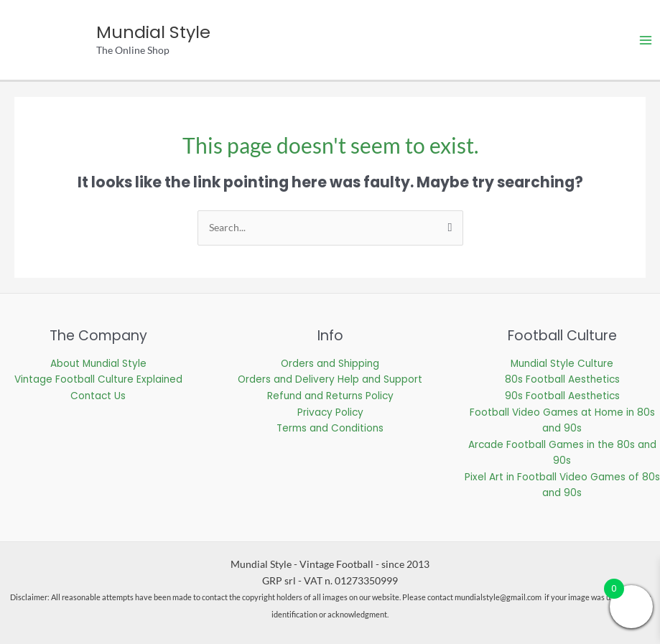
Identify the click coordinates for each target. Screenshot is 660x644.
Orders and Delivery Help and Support (330, 379)
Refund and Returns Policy (330, 396)
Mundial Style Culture (562, 364)
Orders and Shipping (330, 364)
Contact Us (98, 396)
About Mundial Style (98, 364)
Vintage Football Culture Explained (98, 379)
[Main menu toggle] (646, 40)
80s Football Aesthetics (562, 379)
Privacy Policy (330, 412)
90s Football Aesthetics (562, 396)
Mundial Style (153, 32)
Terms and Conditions (330, 428)
